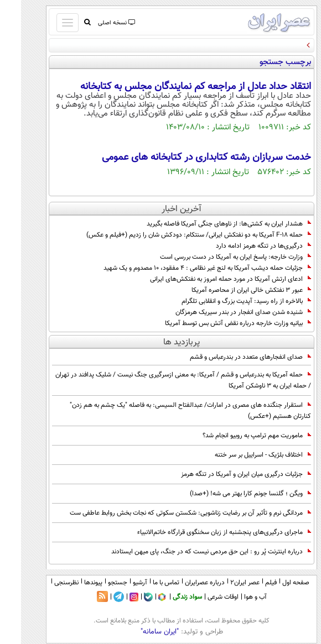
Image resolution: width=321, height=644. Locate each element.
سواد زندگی (166, 597)
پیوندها (72, 583)
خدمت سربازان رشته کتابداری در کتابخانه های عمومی (185, 158)
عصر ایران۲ (224, 583)
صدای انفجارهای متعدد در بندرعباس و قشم (229, 357)
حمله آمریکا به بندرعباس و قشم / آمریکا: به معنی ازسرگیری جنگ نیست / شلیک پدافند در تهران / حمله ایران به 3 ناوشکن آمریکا (162, 380)
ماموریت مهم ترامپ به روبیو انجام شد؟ (236, 436)
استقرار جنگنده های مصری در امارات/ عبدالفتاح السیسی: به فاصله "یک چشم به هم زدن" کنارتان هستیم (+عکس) (169, 411)
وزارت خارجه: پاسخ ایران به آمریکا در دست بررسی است (214, 257)
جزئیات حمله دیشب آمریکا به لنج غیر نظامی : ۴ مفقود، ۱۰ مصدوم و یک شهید (186, 268)
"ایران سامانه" (139, 632)
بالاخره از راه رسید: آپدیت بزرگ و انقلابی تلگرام (225, 301)
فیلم (250, 583)
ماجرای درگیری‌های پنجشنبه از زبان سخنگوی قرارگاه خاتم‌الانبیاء (203, 532)
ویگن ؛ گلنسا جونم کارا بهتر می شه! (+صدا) (229, 494)
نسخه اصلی (95, 23)
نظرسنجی (45, 583)
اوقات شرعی (202, 597)
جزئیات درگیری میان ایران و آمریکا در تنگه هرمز (225, 474)
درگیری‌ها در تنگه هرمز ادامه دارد (242, 246)
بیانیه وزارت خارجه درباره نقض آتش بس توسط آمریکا (217, 323)
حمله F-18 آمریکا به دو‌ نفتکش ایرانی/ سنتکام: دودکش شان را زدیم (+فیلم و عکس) (178, 235)
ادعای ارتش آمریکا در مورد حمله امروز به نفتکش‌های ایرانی (209, 279)
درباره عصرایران (184, 583)
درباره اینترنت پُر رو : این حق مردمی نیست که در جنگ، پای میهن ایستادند (190, 552)
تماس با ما (145, 583)
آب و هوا (234, 597)
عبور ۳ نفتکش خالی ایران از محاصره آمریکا (230, 290)
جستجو (97, 583)
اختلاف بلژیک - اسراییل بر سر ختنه (242, 455)
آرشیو (119, 583)
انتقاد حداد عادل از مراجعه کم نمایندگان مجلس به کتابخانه (175, 87)
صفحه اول (275, 583)
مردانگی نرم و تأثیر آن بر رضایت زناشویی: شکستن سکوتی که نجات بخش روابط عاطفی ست (169, 513)
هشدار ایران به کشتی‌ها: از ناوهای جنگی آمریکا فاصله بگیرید (208, 224)
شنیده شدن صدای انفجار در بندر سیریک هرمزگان (222, 312)
